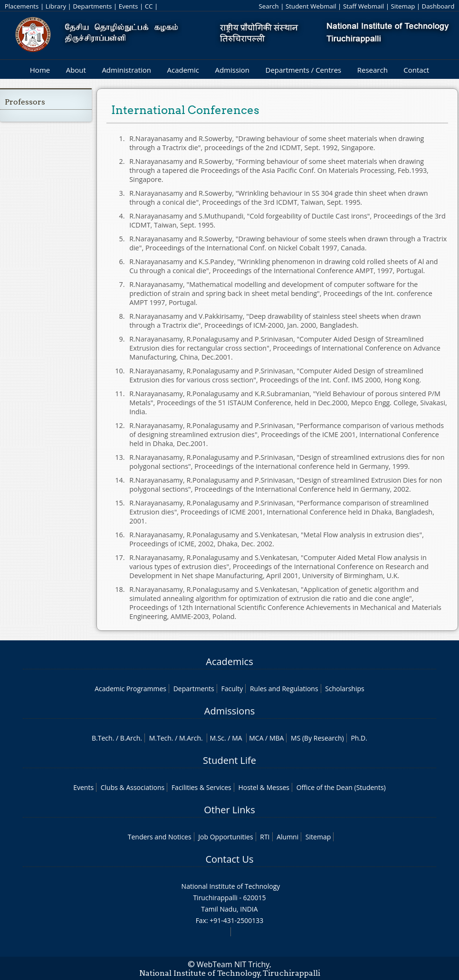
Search (269, 6)
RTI (265, 837)
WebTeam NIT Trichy (233, 964)
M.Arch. (191, 738)
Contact (416, 70)
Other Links (229, 810)
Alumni (287, 837)
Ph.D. (359, 738)
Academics (229, 661)
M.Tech (160, 738)
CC (149, 6)
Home (40, 70)
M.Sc (217, 738)
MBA (277, 738)
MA (237, 738)
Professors (25, 102)
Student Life (229, 760)
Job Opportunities (225, 837)
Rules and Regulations (284, 689)
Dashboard (438, 6)
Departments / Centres (304, 70)
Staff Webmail (363, 6)
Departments (92, 6)
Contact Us (229, 859)
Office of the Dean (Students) (341, 787)
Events (129, 6)
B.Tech (102, 738)
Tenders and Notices (160, 837)
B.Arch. (131, 738)
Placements (22, 6)
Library (56, 6)
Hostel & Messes (264, 787)
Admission (232, 70)
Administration (126, 70)
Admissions (229, 711)
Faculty (232, 689)
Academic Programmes (130, 689)
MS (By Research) (317, 738)
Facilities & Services (201, 787)
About (76, 70)
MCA (256, 738)
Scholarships (344, 689)
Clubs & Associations (133, 787)
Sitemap (403, 6)
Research (373, 70)
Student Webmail (311, 6)
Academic (183, 70)
